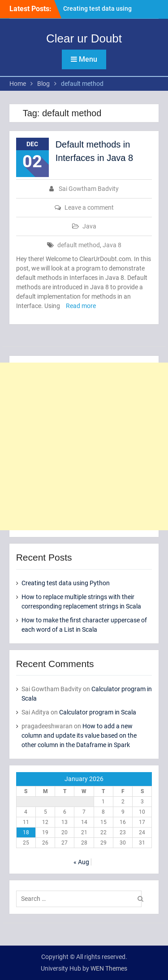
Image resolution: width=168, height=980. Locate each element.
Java (89, 226)
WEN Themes (109, 968)
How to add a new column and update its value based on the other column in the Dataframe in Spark (79, 735)
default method (79, 245)
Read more (81, 306)
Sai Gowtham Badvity (89, 189)
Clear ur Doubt (84, 38)
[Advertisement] (84, 446)
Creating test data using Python (66, 583)
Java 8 (112, 245)
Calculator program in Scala (98, 712)
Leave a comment (89, 207)
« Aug (81, 862)
